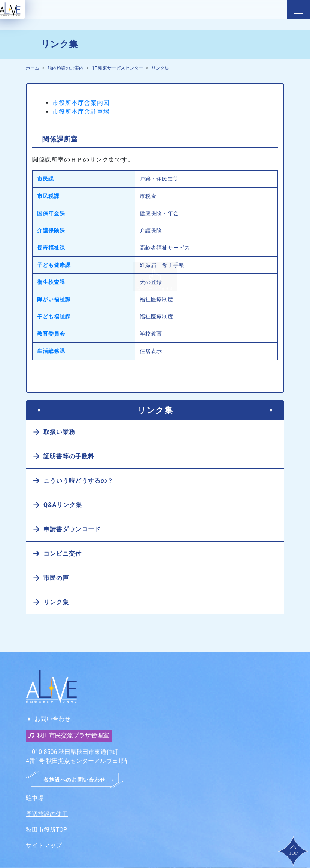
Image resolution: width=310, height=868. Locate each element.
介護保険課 (51, 230)
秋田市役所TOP (46, 830)
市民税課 (48, 196)
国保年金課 (51, 213)
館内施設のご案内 (66, 68)
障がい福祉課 (54, 299)
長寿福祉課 (51, 248)
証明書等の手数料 (69, 456)
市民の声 (56, 578)
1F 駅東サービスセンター (118, 68)
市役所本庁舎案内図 (81, 103)
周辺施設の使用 (47, 814)
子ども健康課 (54, 265)
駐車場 (35, 798)
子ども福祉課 (54, 317)
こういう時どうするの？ (78, 481)
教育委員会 (51, 334)
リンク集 (160, 68)
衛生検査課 (51, 282)
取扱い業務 (59, 432)
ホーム (33, 68)
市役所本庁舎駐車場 (81, 112)
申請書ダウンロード (72, 529)
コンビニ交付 (63, 554)
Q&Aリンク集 (63, 505)
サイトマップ (44, 845)
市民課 (45, 179)
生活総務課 (51, 351)
